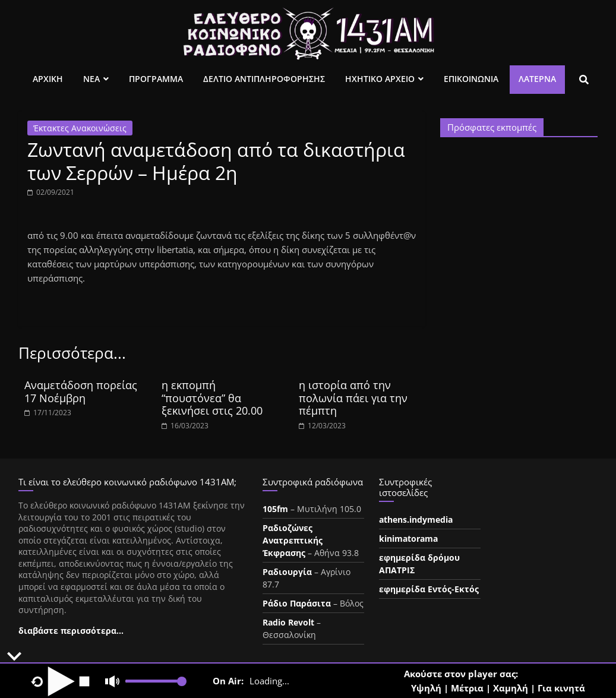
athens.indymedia (416, 519)
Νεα (91, 79)
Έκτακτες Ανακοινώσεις (80, 128)
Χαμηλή (511, 688)
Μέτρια (467, 688)
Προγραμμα (156, 79)
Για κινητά (561, 688)
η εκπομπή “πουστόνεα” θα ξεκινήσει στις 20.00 (212, 398)
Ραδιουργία (287, 572)
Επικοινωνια (471, 79)
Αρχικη (48, 79)
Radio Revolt (288, 622)
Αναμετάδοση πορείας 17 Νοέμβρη (81, 391)
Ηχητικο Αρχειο (380, 79)
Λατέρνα (537, 79)
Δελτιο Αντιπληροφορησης (264, 79)
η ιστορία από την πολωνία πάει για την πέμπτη (353, 398)
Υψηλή (426, 688)
